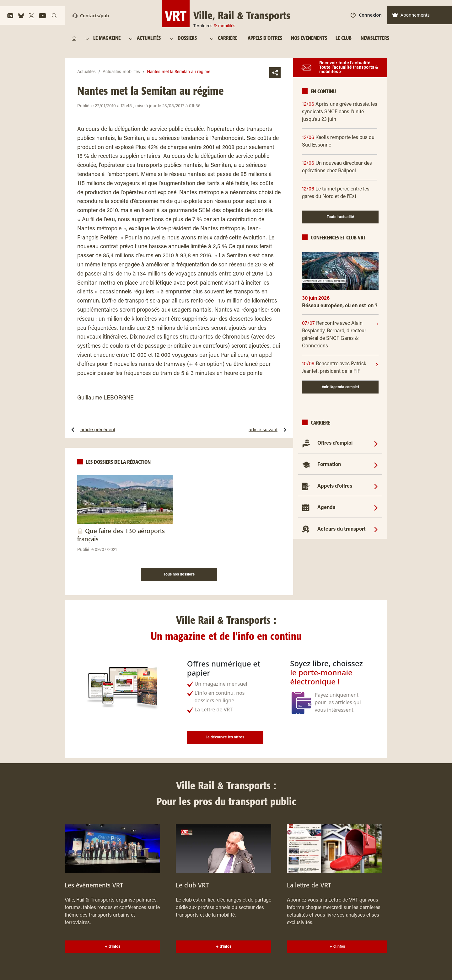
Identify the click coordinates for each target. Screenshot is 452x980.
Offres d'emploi (335, 443)
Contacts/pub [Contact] (91, 16)
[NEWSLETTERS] (375, 39)
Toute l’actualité (340, 217)
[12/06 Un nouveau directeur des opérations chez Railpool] (340, 167)
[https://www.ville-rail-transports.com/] (74, 39)
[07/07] (339, 335)
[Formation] (376, 465)
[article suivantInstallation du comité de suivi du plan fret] (241, 430)
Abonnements (411, 15)
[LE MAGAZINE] (108, 39)
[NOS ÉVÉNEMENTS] (309, 39)
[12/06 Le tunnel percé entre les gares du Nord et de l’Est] (340, 193)
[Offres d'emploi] (376, 443)
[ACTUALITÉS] (149, 39)
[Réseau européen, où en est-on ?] (340, 308)
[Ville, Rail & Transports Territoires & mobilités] (226, 14)
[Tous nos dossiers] (179, 574)
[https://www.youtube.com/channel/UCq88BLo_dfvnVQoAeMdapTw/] (43, 16)
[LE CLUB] (343, 39)
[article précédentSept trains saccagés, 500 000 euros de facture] (117, 430)
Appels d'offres (335, 486)
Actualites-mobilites (121, 72)
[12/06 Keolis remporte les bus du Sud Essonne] (340, 142)
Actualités (86, 72)
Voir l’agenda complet (340, 387)
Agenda (326, 508)
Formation (329, 465)
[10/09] (339, 368)
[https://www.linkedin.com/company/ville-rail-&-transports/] (10, 16)
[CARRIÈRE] (229, 39)
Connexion (366, 15)
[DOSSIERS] (190, 39)
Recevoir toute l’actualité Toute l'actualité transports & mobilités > (349, 68)
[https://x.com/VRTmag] (31, 16)
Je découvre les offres (225, 737)
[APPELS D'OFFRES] (265, 39)
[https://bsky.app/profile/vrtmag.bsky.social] (21, 16)
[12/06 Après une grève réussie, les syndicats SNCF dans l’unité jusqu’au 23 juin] (340, 112)
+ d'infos (113, 947)
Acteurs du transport (342, 529)
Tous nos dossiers (179, 575)
